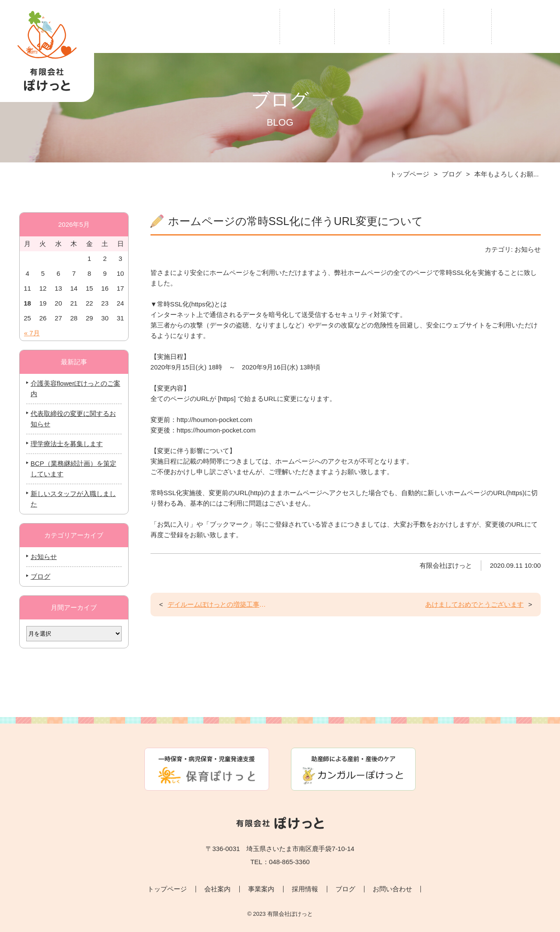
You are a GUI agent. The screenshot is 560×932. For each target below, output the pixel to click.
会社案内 (307, 25)
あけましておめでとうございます (473, 626)
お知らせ (42, 557)
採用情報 (416, 25)
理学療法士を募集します (65, 444)
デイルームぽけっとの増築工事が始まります (218, 626)
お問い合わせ (526, 25)
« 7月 (30, 333)
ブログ (468, 25)
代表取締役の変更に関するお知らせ (72, 419)
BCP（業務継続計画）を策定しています (72, 469)
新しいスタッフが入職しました (72, 499)
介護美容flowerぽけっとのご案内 (74, 389)
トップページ (245, 25)
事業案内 (362, 25)
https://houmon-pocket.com (219, 443)
